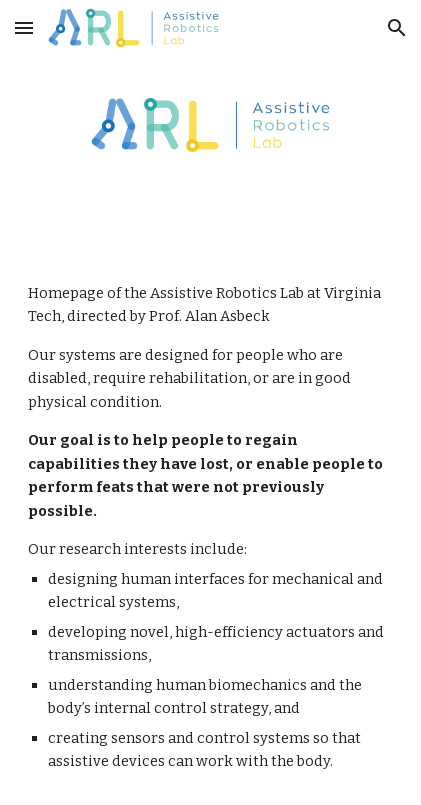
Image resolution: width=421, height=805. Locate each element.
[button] (24, 27)
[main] (210, 527)
